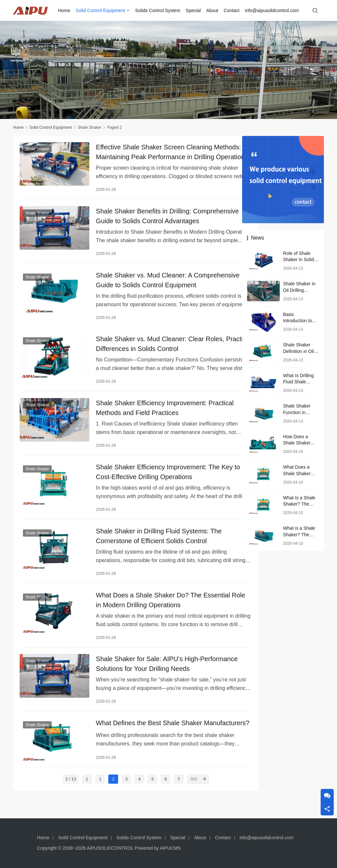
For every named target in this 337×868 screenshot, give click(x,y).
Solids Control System (158, 10)
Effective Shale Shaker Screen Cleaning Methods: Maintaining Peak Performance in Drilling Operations (151, 152)
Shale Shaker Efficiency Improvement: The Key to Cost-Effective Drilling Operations (157, 476)
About (213, 10)
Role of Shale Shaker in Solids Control (300, 260)
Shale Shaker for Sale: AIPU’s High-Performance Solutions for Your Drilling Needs (156, 670)
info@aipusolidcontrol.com (272, 10)
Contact (232, 10)
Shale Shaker (37, 149)
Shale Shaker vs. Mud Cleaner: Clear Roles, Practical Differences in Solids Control (153, 346)
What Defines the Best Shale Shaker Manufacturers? (142, 735)
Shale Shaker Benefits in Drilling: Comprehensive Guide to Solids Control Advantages (146, 217)
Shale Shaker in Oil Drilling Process (299, 290)
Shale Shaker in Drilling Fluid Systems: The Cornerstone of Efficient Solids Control (152, 541)
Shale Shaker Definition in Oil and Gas (298, 351)
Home (65, 10)
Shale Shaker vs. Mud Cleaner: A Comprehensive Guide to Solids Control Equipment (146, 282)
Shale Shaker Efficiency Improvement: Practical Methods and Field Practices (158, 411)
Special (194, 10)
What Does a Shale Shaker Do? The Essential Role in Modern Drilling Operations (156, 605)
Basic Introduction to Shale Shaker (298, 321)
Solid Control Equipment (101, 10)
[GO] (193, 794)
